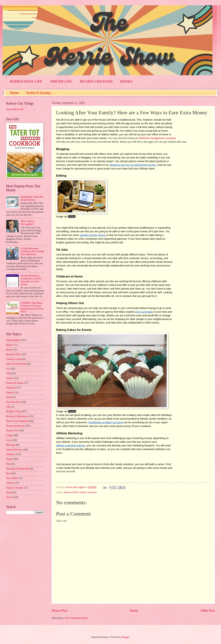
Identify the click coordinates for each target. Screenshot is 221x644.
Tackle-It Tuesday (39, 93)
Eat (8, 369)
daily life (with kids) (16, 364)
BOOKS (126, 81)
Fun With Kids (13, 402)
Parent (9, 459)
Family (83, 492)
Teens (9, 492)
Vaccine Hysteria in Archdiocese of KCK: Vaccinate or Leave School (31, 280)
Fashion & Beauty (15, 383)
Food (9, 397)
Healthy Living (13, 411)
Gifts (9, 407)
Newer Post (59, 610)
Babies (9, 345)
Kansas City (12, 431)
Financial (92, 492)
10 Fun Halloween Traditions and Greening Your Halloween (32, 251)
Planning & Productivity (18, 469)
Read (9, 473)
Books (9, 350)
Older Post (208, 610)
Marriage (11, 445)
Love (9, 440)
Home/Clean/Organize (17, 421)
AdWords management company (157, 138)
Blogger (125, 637)
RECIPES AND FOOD (96, 81)
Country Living (14, 359)
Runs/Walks (12, 478)
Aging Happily (13, 340)
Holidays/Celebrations (17, 416)
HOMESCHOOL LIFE (26, 81)
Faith (9, 373)
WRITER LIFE (61, 81)
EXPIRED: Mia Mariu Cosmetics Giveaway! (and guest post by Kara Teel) (32, 307)
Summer (10, 483)
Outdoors (11, 454)
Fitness (10, 393)
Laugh (9, 435)
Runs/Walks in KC (15, 109)
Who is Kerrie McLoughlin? (27, 223)
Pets (8, 464)
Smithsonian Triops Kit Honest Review (32, 198)
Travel (9, 497)
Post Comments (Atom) (76, 618)
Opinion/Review (14, 450)
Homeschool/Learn (15, 426)
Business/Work (71, 492)
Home (15, 93)
